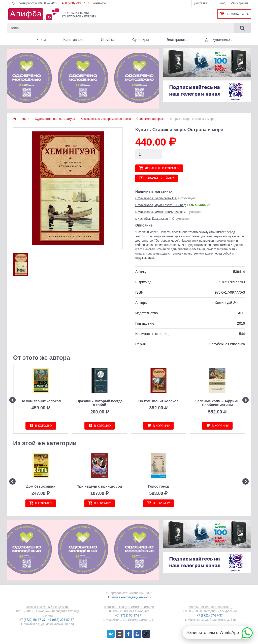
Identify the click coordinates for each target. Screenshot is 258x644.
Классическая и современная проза (106, 119)
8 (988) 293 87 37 (75, 3)
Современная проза (150, 119)
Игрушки (108, 40)
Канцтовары (73, 40)
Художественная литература (55, 119)
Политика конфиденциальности (129, 597)
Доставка (201, 3)
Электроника (177, 40)
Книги (41, 40)
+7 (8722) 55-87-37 (128, 615)
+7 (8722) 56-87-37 (33, 620)
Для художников (218, 40)
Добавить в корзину (159, 168)
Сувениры (141, 40)
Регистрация (240, 3)
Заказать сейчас (156, 178)
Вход (222, 3)
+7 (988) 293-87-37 (61, 620)
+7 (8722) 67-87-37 (210, 615)
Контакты (99, 3)
